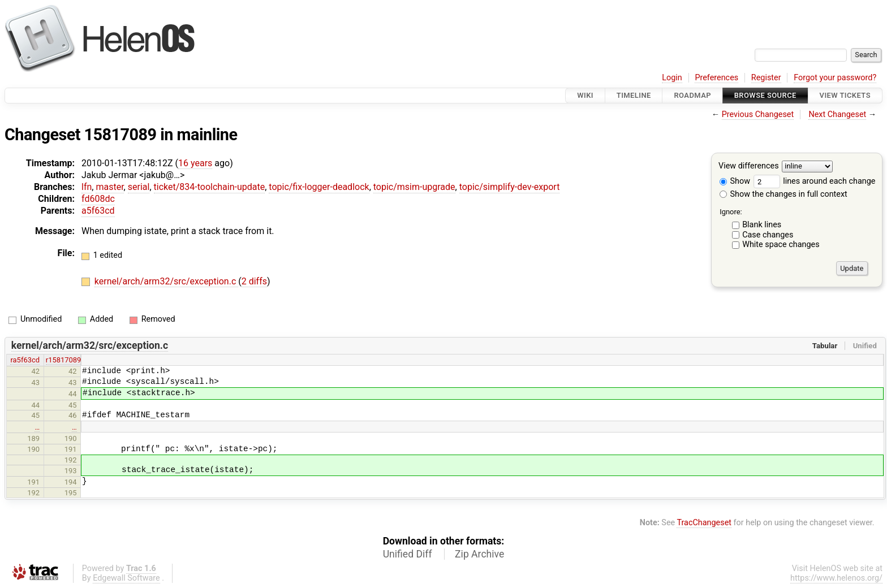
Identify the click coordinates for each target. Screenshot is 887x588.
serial (139, 187)
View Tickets (845, 95)
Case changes (768, 235)
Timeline (634, 95)
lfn (87, 187)
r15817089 (64, 360)
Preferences (716, 78)
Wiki (585, 95)
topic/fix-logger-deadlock (319, 187)
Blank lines (762, 225)
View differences (749, 167)
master (109, 187)
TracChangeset (704, 523)
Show (735, 181)
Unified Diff (408, 554)
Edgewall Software (126, 578)
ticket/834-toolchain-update (210, 187)
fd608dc (98, 199)
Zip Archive (479, 554)
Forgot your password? (835, 78)
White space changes (781, 245)
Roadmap (692, 95)
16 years (195, 163)
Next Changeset (837, 114)
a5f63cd (98, 211)
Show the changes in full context (783, 194)
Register (766, 78)
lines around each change (815, 181)
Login (672, 78)
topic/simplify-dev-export (510, 187)
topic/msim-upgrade (414, 187)
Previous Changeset (758, 114)
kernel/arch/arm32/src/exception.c (166, 281)
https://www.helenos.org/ (836, 578)
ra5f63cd (25, 360)
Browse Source (765, 95)
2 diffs (254, 281)
